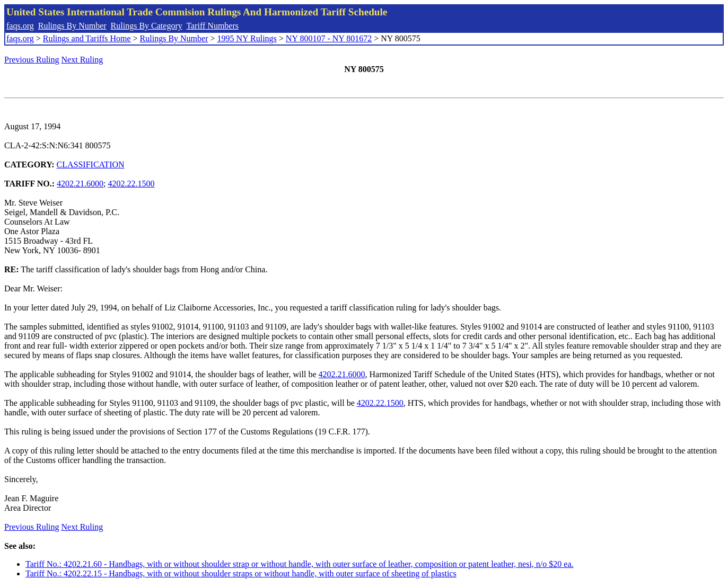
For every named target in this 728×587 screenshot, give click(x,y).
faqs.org (20, 26)
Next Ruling (82, 60)
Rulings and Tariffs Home (87, 38)
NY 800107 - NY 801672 (329, 38)
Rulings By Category (147, 26)
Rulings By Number (72, 26)
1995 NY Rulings (247, 38)
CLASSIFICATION (91, 164)
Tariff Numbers (212, 26)
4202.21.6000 (80, 184)
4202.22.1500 (131, 184)
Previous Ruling (32, 60)
